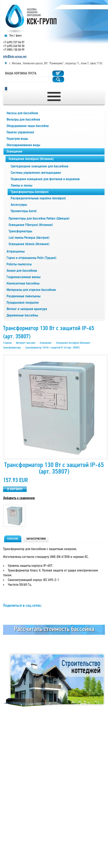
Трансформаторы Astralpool (30, 192)
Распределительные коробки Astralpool (38, 198)
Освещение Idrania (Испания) (29, 244)
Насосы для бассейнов (22, 113)
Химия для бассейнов (22, 271)
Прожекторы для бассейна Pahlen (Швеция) (39, 218)
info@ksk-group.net (15, 56)
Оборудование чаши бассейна (28, 126)
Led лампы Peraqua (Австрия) (29, 238)
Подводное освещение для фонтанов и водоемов (45, 179)
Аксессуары (19, 205)
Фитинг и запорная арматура (27, 309)
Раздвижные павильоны (24, 296)
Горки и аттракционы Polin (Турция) (31, 258)
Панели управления (20, 132)
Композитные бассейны (23, 283)
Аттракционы (16, 251)
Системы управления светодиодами (36, 173)
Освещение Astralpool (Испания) (31, 159)
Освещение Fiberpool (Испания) (31, 225)
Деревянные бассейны (22, 315)
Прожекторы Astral (24, 211)
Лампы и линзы (21, 185)
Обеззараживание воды (23, 145)
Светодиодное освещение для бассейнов (40, 166)
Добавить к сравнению (19, 498)
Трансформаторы (20, 231)
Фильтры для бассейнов (23, 119)
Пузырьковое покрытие (23, 303)
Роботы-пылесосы (19, 264)
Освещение (14, 151)
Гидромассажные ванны (24, 277)
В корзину (15, 489)
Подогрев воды (17, 139)
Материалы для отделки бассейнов (31, 290)
